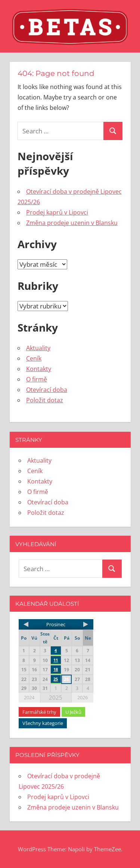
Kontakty (39, 369)
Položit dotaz (45, 400)
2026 (83, 697)
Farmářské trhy (39, 712)
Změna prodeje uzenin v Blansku (72, 223)
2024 (29, 697)
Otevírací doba (47, 390)
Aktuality (38, 348)
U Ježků (73, 712)
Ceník (34, 358)
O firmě (37, 379)
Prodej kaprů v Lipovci (57, 212)
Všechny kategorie (43, 723)
